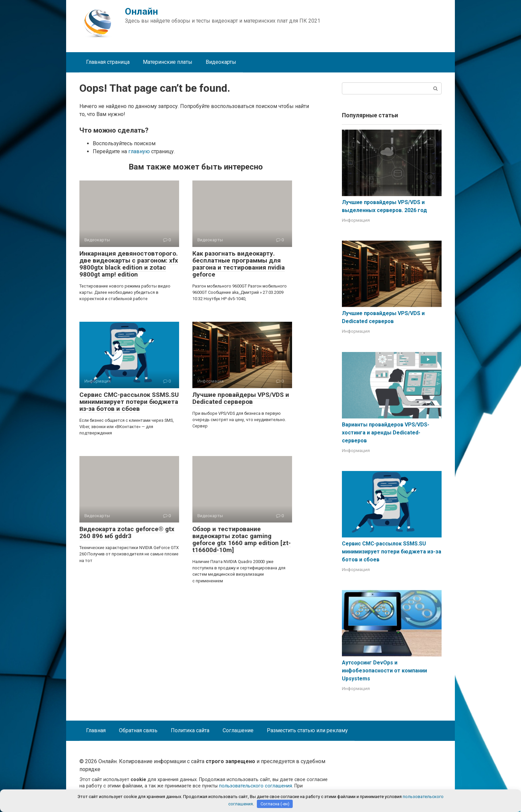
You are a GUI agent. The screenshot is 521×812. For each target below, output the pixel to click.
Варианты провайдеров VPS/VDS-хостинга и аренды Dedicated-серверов (386, 433)
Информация (356, 220)
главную (139, 151)
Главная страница (108, 62)
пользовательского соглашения (256, 786)
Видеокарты (221, 62)
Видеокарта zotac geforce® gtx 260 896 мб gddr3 (127, 532)
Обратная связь (138, 730)
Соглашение (238, 730)
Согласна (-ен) (275, 804)
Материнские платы (168, 62)
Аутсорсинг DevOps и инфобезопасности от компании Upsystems (384, 671)
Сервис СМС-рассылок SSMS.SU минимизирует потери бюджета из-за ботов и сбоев (129, 402)
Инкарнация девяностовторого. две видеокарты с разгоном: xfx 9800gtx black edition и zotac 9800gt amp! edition (129, 264)
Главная (96, 730)
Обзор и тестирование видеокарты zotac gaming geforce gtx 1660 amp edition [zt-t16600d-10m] (242, 539)
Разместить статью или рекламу (307, 730)
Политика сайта (190, 730)
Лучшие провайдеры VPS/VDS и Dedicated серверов (241, 398)
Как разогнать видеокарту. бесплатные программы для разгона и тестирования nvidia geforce (239, 264)
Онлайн (141, 11)
